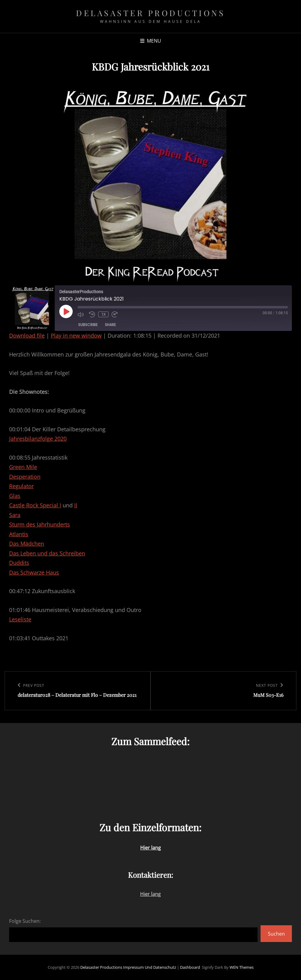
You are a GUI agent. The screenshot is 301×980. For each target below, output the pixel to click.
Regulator (21, 486)
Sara (15, 515)
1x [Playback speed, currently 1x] (103, 314)
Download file (27, 335)
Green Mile (23, 467)
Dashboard (190, 967)
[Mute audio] (82, 314)
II (76, 505)
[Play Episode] (66, 311)
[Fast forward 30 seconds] (116, 314)
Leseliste (20, 619)
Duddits (19, 563)
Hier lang (150, 894)
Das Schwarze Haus (34, 572)
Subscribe (88, 325)
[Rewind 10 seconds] (92, 314)
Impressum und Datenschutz (150, 967)
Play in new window (76, 335)
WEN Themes (242, 967)
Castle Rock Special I (35, 505)
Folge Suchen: (25, 921)
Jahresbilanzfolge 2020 (38, 439)
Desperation (25, 477)
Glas (15, 496)
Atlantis (19, 534)
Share (110, 325)
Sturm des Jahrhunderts (40, 524)
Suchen (276, 934)
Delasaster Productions (150, 13)
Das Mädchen (27, 544)
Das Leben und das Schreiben (47, 553)
